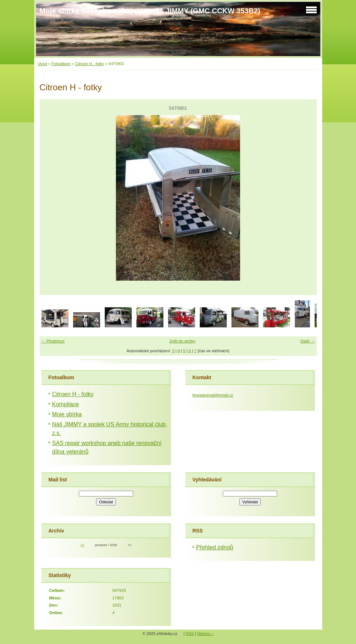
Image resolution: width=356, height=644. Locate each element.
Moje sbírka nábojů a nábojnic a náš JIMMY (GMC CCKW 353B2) (150, 11)
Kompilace (66, 404)
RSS (190, 634)
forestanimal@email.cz (213, 395)
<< (82, 545)
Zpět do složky (182, 341)
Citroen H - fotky (89, 64)
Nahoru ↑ (205, 634)
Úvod (42, 64)
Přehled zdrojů (215, 547)
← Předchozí (53, 341)
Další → (308, 341)
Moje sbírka (67, 414)
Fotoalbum (61, 64)
